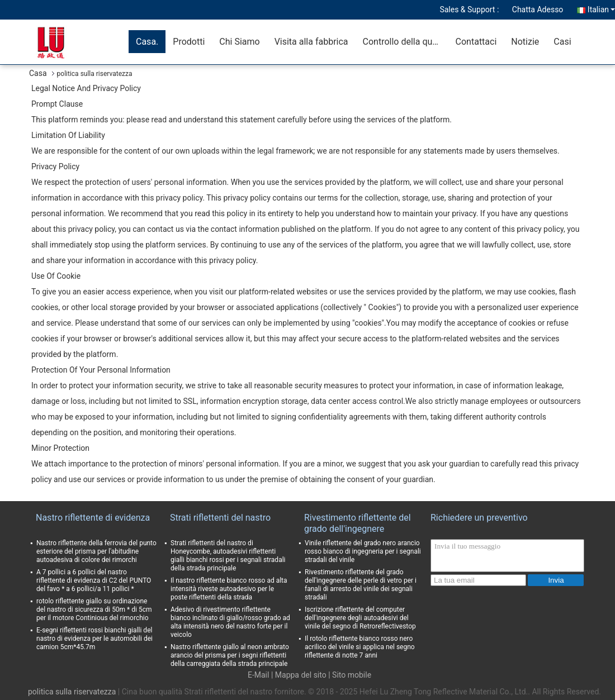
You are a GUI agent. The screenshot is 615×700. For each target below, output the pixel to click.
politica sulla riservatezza (72, 692)
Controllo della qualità (406, 42)
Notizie (525, 42)
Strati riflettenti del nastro (220, 518)
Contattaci (476, 42)
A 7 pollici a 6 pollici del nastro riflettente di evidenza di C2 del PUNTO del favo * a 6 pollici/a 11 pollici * (94, 580)
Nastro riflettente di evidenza (93, 518)
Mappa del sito (301, 675)
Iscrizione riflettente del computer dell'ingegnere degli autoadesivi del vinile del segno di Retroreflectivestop (360, 618)
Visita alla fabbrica (311, 42)
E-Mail (258, 675)
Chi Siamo (239, 42)
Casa (38, 73)
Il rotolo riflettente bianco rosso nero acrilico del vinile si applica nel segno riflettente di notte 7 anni (360, 647)
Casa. (147, 42)
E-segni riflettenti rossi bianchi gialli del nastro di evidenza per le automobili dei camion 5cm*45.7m (94, 639)
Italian (601, 9)
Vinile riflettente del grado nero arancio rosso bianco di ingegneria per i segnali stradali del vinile (363, 551)
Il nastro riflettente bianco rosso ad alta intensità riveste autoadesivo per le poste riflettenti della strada (229, 589)
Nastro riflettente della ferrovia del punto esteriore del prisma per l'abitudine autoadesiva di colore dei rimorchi (96, 551)
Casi (562, 42)
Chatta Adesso (538, 9)
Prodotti (189, 42)
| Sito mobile (350, 675)
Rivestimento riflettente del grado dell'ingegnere (358, 523)
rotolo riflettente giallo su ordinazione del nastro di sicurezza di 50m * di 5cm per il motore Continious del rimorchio (94, 609)
